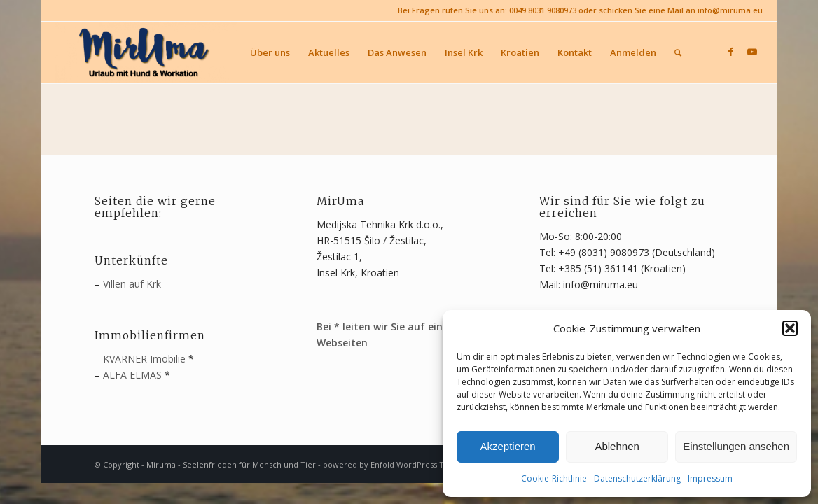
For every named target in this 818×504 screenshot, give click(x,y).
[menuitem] (270, 52)
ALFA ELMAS (132, 375)
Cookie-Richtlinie (554, 478)
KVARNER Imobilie (144, 359)
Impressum (710, 478)
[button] (790, 328)
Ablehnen (617, 446)
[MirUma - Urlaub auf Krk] (146, 52)
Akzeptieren (507, 446)
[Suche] (678, 52)
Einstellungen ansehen (736, 446)
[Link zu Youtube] (752, 52)
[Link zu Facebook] (731, 52)
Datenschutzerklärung (637, 478)
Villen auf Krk (132, 284)
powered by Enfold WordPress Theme (395, 464)
